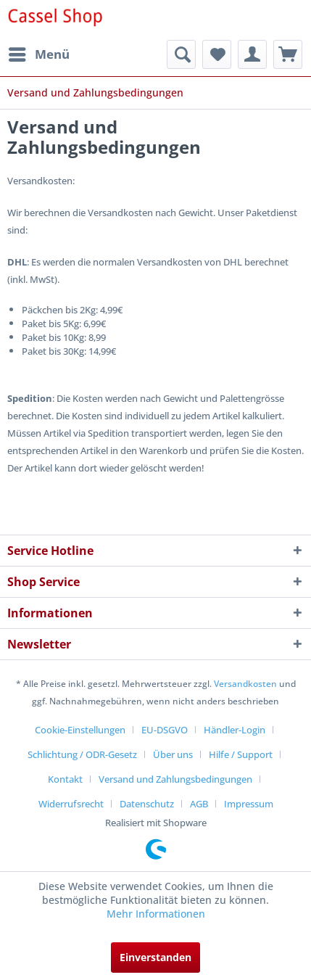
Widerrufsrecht (71, 804)
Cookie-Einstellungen (80, 730)
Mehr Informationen (156, 914)
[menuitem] (38, 54)
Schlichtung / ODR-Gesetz (82, 754)
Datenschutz (147, 804)
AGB (199, 804)
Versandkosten (245, 684)
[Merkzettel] (217, 54)
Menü (39, 53)
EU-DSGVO (165, 730)
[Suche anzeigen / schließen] (181, 54)
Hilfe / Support (241, 754)
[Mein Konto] (252, 54)
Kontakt (65, 779)
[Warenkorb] (288, 54)
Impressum (249, 804)
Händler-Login (235, 730)
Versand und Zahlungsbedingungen (175, 779)
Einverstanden (155, 957)
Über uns (173, 754)
